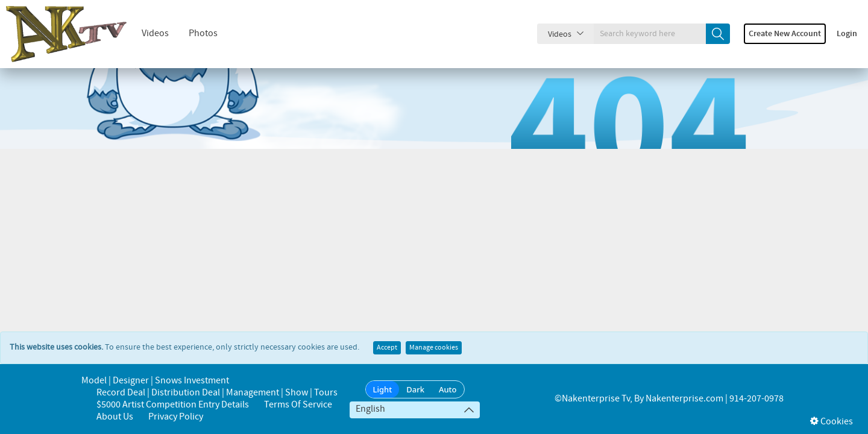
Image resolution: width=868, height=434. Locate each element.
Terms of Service (298, 405)
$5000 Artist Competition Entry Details (173, 405)
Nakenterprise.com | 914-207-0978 (715, 399)
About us (115, 417)
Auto (448, 389)
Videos (155, 33)
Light (383, 389)
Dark (415, 389)
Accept (387, 336)
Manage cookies (434, 336)
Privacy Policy (176, 417)
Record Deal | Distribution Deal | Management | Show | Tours (217, 393)
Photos (203, 33)
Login (847, 34)
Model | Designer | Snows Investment (155, 381)
